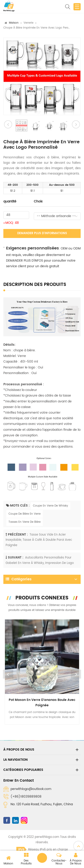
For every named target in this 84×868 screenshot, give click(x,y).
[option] (42, 76)
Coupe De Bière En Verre (25, 514)
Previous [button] (8, 674)
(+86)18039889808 (26, 797)
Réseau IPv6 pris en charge (42, 850)
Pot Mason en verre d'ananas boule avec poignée (42, 703)
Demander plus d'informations (42, 233)
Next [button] (76, 674)
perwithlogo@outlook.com (31, 789)
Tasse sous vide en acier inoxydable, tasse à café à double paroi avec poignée (39, 540)
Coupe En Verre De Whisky (51, 506)
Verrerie (28, 23)
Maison (14, 23)
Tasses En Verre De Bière (25, 522)
